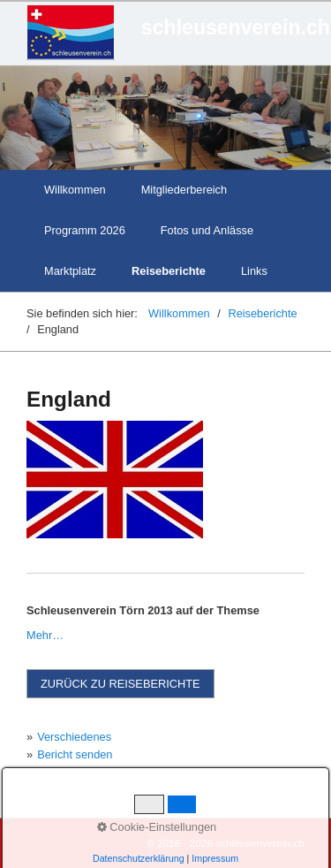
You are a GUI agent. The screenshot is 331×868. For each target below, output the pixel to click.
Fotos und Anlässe (207, 230)
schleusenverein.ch (236, 27)
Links (254, 271)
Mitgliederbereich (184, 190)
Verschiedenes (74, 737)
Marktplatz (70, 271)
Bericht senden (75, 754)
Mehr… (45, 635)
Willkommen (75, 190)
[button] (120, 684)
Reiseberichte (169, 271)
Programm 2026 (85, 230)
